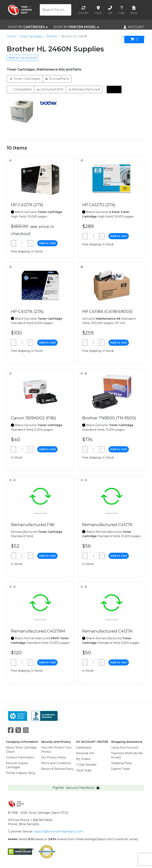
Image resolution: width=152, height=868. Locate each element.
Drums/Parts (57, 79)
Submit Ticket (121, 769)
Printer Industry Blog (20, 773)
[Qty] (22, 243)
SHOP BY (28, 27)
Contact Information (20, 757)
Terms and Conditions (56, 763)
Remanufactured (84, 89)
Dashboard (84, 747)
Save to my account (22, 58)
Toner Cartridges (31, 36)
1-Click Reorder (86, 765)
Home (11, 36)
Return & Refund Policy (57, 769)
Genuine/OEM (50, 89)
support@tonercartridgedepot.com (58, 831)
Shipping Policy (122, 763)
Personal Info (85, 753)
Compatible (20, 89)
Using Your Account (125, 747)
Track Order (84, 770)
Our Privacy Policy (54, 757)
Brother (52, 36)
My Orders (83, 759)
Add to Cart (47, 243)
